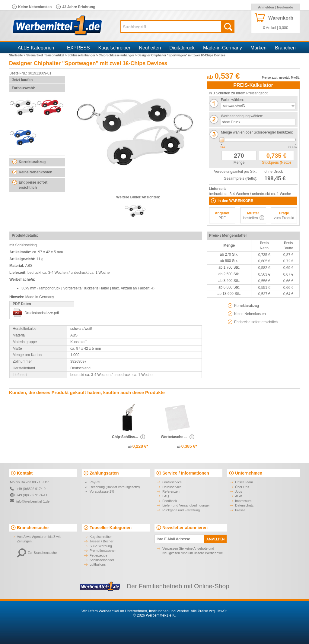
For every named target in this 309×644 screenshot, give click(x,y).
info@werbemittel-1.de (33, 501)
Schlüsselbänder (102, 560)
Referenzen (171, 491)
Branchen (285, 48)
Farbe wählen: (232, 100)
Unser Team (244, 482)
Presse (240, 510)
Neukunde (285, 7)
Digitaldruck (182, 48)
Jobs (239, 491)
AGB (239, 496)
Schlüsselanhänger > (83, 55)
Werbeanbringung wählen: (242, 116)
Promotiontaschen (103, 551)
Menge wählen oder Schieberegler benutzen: (257, 132)
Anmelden (266, 7)
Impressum (243, 501)
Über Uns (242, 487)
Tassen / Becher (102, 541)
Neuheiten (150, 48)
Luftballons (98, 564)
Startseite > (18, 55)
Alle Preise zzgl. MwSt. (209, 611)
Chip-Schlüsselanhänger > (118, 55)
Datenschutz (244, 505)
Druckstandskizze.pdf (42, 313)
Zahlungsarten (104, 473)
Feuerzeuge (99, 555)
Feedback (170, 501)
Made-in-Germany (223, 48)
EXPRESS (78, 48)
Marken (258, 48)
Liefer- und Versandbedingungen (186, 505)
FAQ (166, 496)
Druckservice (172, 487)
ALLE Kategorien (36, 48)
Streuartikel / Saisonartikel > (47, 55)
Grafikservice (172, 482)
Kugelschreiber (115, 48)
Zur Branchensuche (37, 553)
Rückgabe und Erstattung (181, 510)
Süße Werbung (101, 546)
